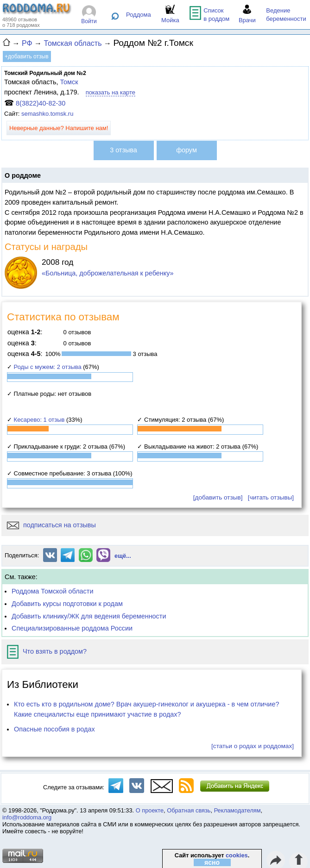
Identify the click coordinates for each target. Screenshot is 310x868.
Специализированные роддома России (72, 628)
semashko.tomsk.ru (47, 114)
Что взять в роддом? (47, 651)
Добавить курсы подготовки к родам (67, 604)
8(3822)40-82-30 (41, 103)
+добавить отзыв (27, 56)
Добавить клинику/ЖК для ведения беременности (89, 616)
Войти (89, 21)
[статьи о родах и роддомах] (253, 746)
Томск (69, 82)
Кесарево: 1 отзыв (39, 420)
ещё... (123, 556)
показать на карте (111, 92)
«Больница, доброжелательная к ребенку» (108, 273)
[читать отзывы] (271, 497)
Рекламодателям (237, 810)
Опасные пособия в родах (54, 729)
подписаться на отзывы (51, 525)
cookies (237, 855)
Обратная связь (189, 810)
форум (187, 150)
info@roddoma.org (27, 817)
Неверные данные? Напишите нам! (59, 128)
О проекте (150, 810)
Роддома (139, 15)
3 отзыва (123, 150)
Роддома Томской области (52, 591)
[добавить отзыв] (218, 497)
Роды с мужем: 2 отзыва (48, 367)
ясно (212, 862)
